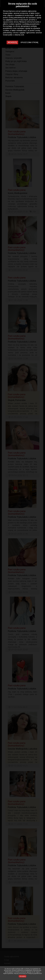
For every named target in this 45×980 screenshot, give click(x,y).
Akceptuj (23, 976)
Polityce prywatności (35, 973)
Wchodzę (12, 42)
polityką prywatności (31, 24)
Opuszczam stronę (29, 42)
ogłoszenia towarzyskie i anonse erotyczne (20, 12)
